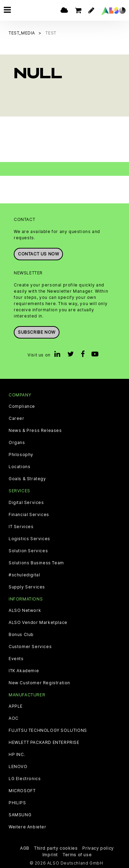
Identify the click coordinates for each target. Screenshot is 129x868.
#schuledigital (24, 575)
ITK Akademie (24, 670)
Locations (19, 467)
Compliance (22, 406)
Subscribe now (37, 332)
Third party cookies (56, 848)
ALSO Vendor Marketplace (38, 622)
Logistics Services (29, 538)
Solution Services (28, 551)
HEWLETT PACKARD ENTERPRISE (44, 743)
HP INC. (17, 755)
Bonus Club (21, 634)
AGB (25, 848)
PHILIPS (17, 803)
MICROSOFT (22, 791)
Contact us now (38, 254)
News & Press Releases (35, 431)
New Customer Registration (39, 683)
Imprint (50, 855)
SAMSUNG (20, 815)
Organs (17, 443)
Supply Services (27, 587)
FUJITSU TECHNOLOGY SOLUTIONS (48, 730)
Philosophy (21, 455)
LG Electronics (25, 779)
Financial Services (29, 514)
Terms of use (77, 855)
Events (16, 658)
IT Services (21, 526)
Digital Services (26, 502)
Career (17, 418)
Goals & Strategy (27, 479)
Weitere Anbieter (28, 827)
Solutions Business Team (36, 563)
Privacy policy (98, 848)
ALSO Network (25, 610)
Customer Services (30, 646)
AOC (14, 718)
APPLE (16, 706)
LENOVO (18, 767)
